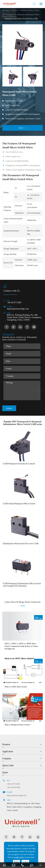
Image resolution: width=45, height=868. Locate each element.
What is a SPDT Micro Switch (16, 687)
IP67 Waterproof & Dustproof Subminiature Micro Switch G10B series (21, 16)
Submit (9, 408)
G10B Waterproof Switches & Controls (19, 464)
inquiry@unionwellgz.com (18, 309)
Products (15, 10)
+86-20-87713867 (14, 303)
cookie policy (19, 857)
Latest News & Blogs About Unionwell (22, 602)
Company (7, 758)
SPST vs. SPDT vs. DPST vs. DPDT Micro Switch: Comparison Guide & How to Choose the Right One (21, 646)
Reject (16, 862)
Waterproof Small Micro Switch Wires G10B (21, 19)
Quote (22, 128)
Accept (25, 862)
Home (7, 10)
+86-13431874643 (14, 787)
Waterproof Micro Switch (30, 10)
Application (8, 751)
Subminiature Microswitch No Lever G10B (21, 544)
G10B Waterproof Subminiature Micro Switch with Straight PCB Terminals (22, 585)
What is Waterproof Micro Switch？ (18, 725)
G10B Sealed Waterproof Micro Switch (19, 504)
